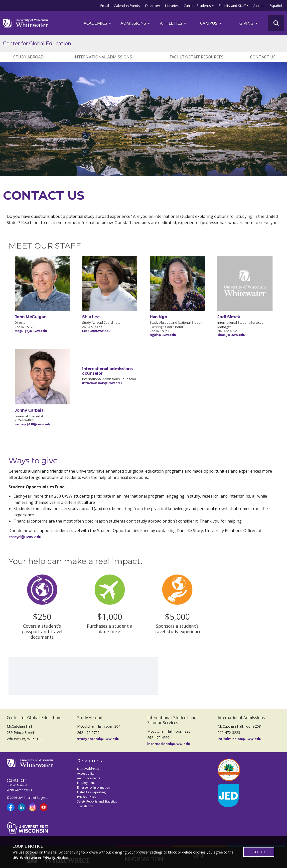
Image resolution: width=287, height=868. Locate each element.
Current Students (197, 6)
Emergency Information (94, 787)
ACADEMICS (98, 23)
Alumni (259, 6)
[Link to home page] (25, 23)
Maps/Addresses (89, 769)
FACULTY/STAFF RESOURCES (197, 57)
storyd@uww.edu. (25, 537)
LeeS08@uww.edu (96, 331)
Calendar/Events (127, 6)
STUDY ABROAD (28, 57)
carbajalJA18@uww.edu (33, 424)
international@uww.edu (169, 744)
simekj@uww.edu (231, 335)
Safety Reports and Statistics (97, 801)
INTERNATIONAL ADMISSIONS (103, 57)
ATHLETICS (173, 23)
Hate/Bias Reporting (91, 792)
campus (211, 23)
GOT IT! (259, 852)
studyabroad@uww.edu (98, 739)
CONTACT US (263, 57)
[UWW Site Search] (276, 23)
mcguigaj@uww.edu (31, 331)
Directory (152, 6)
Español (276, 6)
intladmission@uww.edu (102, 383)
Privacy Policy (87, 797)
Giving (249, 23)
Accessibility (86, 773)
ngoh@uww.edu (163, 335)
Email (104, 6)
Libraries (172, 6)
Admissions (136, 23)
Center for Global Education (37, 43)
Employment (86, 783)
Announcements (89, 778)
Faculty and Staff (232, 6)
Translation (85, 806)
